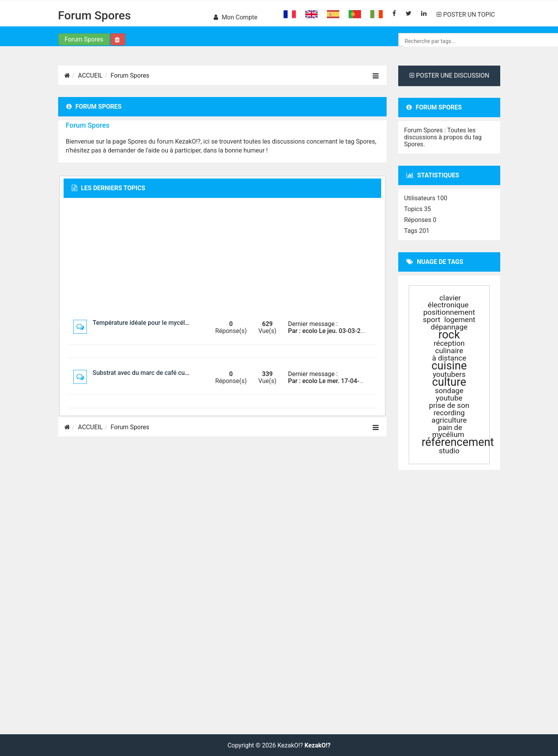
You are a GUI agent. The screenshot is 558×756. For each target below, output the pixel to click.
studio (449, 451)
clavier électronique (448, 301)
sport (432, 320)
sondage (449, 391)
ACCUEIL (90, 75)
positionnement (449, 312)
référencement (458, 442)
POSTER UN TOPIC (466, 15)
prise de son (449, 405)
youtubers (449, 374)
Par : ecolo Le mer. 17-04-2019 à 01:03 (342, 381)
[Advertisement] (222, 258)
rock (449, 335)
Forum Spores (95, 15)
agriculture (449, 420)
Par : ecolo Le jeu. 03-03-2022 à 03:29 (341, 331)
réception (449, 343)
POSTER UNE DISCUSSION (449, 75)
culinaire (449, 351)
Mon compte (236, 17)
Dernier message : (313, 324)
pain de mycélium (448, 431)
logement (460, 320)
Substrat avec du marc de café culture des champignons (170, 373)
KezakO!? (317, 746)
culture (449, 382)
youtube (449, 398)
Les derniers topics (109, 188)
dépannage (449, 327)
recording (449, 413)
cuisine (449, 366)
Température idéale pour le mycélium (144, 323)
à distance (449, 358)
